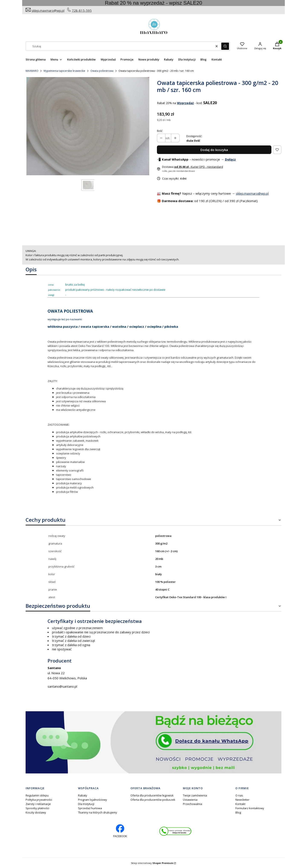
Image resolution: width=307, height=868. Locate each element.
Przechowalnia (193, 804)
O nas (239, 795)
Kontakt (240, 804)
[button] (225, 46)
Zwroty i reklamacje (38, 804)
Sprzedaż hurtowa (90, 808)
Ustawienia (190, 800)
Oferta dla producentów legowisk (152, 795)
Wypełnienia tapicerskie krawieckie (64, 71)
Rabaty (83, 795)
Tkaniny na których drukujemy (98, 812)
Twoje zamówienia (195, 795)
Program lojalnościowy (93, 800)
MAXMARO (32, 71)
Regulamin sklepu (37, 795)
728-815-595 (82, 10)
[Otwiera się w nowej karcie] (175, 831)
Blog (238, 812)
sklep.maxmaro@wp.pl (48, 10)
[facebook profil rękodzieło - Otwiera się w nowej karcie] (120, 831)
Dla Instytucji (86, 804)
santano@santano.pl (62, 686)
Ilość (160, 131)
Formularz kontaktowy (250, 808)
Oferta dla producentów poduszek (153, 800)
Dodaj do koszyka (214, 150)
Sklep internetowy (152, 863)
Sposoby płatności (37, 808)
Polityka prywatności (39, 800)
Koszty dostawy (36, 812)
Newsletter (242, 800)
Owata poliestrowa (102, 71)
